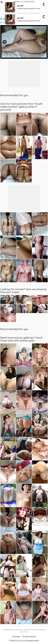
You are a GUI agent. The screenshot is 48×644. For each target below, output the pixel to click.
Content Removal (29, 636)
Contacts (16, 636)
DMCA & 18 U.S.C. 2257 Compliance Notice (24, 640)
